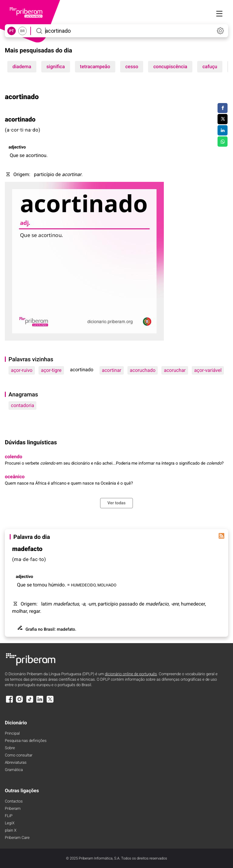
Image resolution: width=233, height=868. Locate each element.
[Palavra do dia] (221, 536)
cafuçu (210, 67)
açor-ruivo (22, 370)
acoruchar (175, 370)
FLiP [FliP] (9, 816)
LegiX (10, 823)
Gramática (14, 770)
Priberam (13, 809)
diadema (22, 67)
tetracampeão (95, 67)
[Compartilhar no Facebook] (223, 108)
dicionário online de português (131, 674)
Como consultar (19, 755)
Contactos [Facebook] (14, 801)
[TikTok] (30, 702)
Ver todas (116, 503)
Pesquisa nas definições (26, 741)
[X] (50, 702)
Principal (12, 734)
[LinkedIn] (40, 702)
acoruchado (143, 370)
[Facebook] (9, 702)
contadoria (22, 405)
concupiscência (170, 67)
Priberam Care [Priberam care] (17, 838)
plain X (11, 831)
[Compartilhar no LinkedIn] (223, 130)
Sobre (10, 748)
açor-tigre (51, 370)
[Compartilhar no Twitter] (223, 119)
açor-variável (208, 370)
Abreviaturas (16, 763)
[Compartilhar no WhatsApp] (223, 142)
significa (56, 67)
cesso (132, 67)
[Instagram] (19, 702)
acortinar (112, 370)
